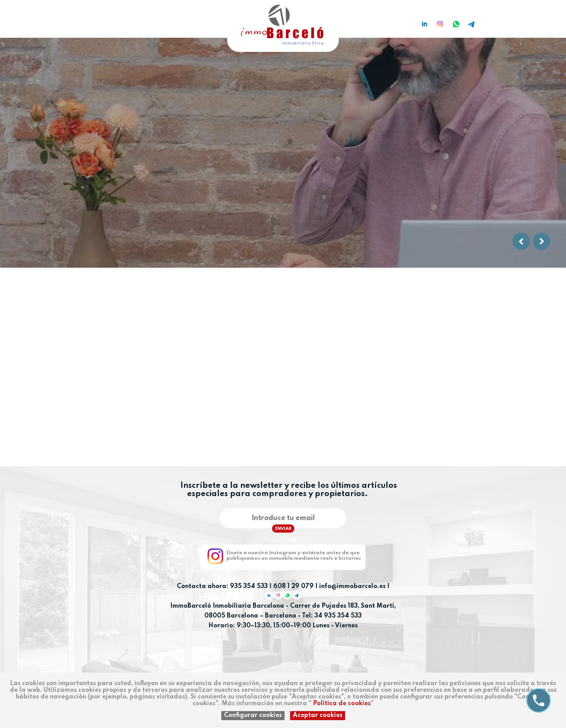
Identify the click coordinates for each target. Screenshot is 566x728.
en (85, 21)
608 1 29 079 (293, 586)
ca (72, 21)
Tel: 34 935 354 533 (332, 616)
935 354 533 (249, 586)
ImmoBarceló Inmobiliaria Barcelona (228, 606)
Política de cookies (342, 704)
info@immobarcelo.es (352, 586)
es (60, 21)
